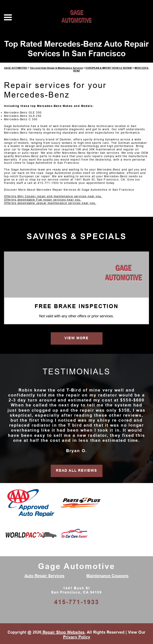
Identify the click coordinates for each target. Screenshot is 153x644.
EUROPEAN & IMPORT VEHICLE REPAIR (109, 68)
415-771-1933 (48, 183)
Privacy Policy (77, 637)
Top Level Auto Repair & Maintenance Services (56, 68)
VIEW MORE (76, 338)
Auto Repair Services (44, 576)
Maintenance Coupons (107, 576)
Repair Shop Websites (63, 632)
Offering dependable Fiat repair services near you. (43, 200)
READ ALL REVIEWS (76, 470)
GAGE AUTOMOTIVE (16, 68)
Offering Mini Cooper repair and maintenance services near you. (53, 196)
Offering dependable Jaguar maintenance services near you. (50, 203)
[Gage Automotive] (124, 274)
